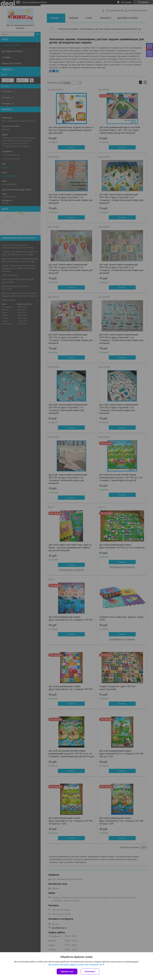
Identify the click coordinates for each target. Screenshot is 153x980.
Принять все (67, 971)
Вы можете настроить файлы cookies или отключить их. (75, 965)
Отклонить (90, 971)
